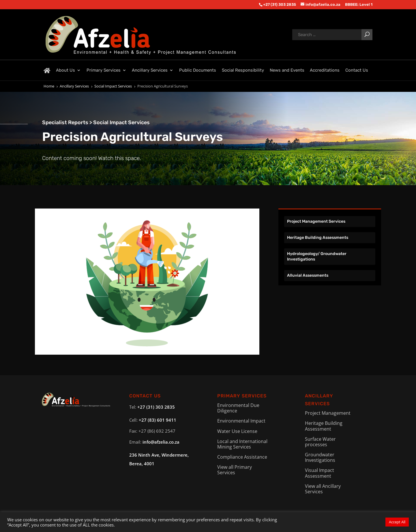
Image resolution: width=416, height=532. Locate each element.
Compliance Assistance (242, 457)
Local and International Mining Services (242, 444)
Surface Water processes (320, 442)
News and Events (287, 70)
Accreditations (325, 70)
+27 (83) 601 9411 (158, 420)
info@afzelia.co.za (161, 442)
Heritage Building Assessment (324, 426)
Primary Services (104, 70)
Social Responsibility (243, 70)
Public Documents (198, 70)
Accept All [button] (397, 522)
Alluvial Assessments (308, 275)
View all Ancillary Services (323, 489)
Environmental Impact (241, 421)
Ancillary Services (150, 70)
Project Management (328, 413)
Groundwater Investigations (320, 457)
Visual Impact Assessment (320, 473)
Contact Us (357, 70)
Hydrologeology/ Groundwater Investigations (317, 256)
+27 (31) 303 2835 (156, 407)
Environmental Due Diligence (238, 408)
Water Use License (237, 431)
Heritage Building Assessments (318, 238)
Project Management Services (316, 221)
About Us (65, 70)
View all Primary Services (235, 470)
